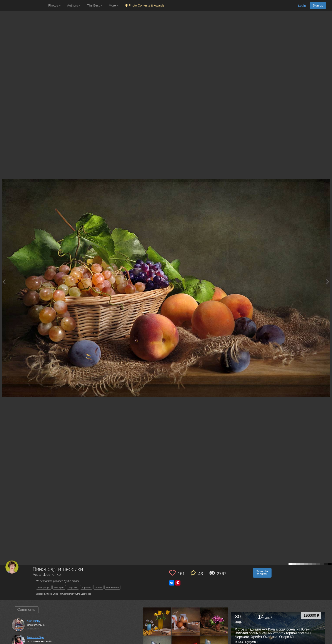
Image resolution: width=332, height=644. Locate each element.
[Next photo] (328, 282)
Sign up (318, 5)
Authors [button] (74, 5)
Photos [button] (54, 5)
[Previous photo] (4, 282)
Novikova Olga (36, 637)
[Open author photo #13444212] (157, 621)
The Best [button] (95, 5)
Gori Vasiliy (34, 621)
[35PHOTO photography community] (24, 6)
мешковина (112, 587)
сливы (98, 587)
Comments (26, 610)
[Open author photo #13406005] (214, 621)
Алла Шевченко (47, 575)
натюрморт (44, 587)
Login (302, 6)
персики (73, 587)
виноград (59, 587)
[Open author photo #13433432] (186, 621)
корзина (86, 587)
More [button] (114, 5)
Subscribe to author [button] (262, 573)
